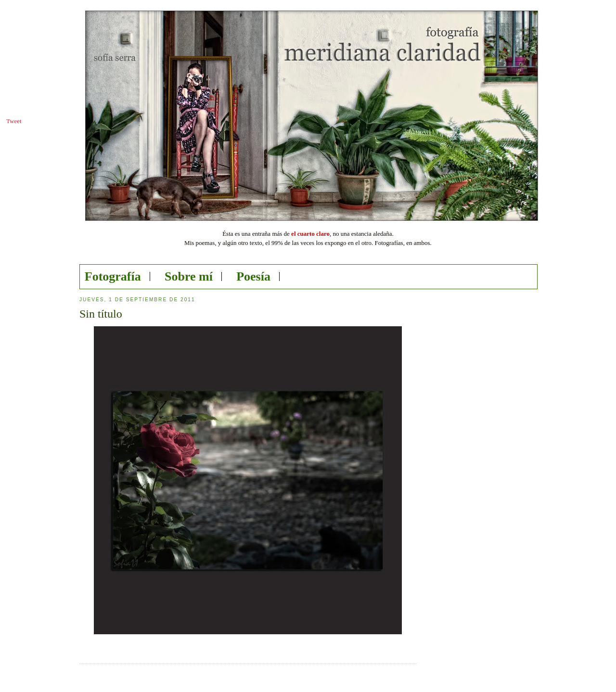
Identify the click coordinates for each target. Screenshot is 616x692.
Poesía (253, 276)
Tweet (14, 121)
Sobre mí (189, 276)
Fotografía (113, 276)
